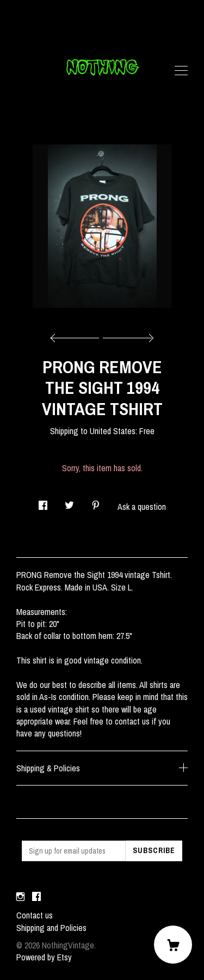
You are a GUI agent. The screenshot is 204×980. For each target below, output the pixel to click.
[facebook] (36, 897)
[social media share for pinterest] (96, 502)
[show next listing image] (127, 335)
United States (113, 431)
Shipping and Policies (51, 928)
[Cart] (173, 945)
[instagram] (20, 897)
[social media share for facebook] (43, 502)
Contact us (35, 915)
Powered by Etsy (44, 957)
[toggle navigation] (181, 71)
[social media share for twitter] (69, 502)
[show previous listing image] (77, 335)
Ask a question (142, 507)
